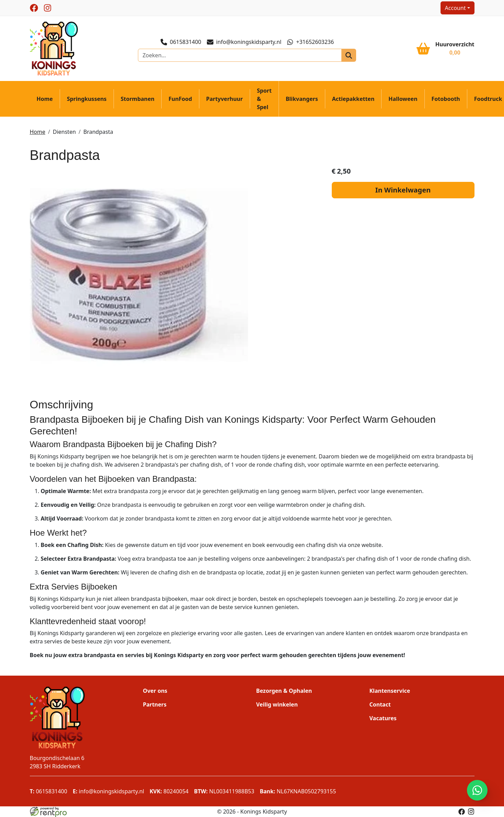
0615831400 (181, 42)
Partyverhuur (225, 99)
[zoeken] (349, 55)
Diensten (64, 132)
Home (45, 99)
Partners (155, 704)
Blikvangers (302, 99)
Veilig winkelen (277, 704)
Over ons (155, 691)
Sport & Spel (264, 99)
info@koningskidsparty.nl (244, 42)
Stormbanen (138, 99)
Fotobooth (446, 99)
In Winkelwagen (403, 190)
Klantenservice (390, 691)
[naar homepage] (54, 48)
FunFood (180, 99)
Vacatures (383, 718)
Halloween (403, 99)
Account (455, 8)
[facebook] (34, 8)
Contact (380, 704)
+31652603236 (310, 42)
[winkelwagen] (445, 48)
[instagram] (48, 8)
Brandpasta (98, 132)
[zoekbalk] (240, 55)
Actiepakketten (353, 99)
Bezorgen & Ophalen (284, 691)
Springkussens (87, 99)
